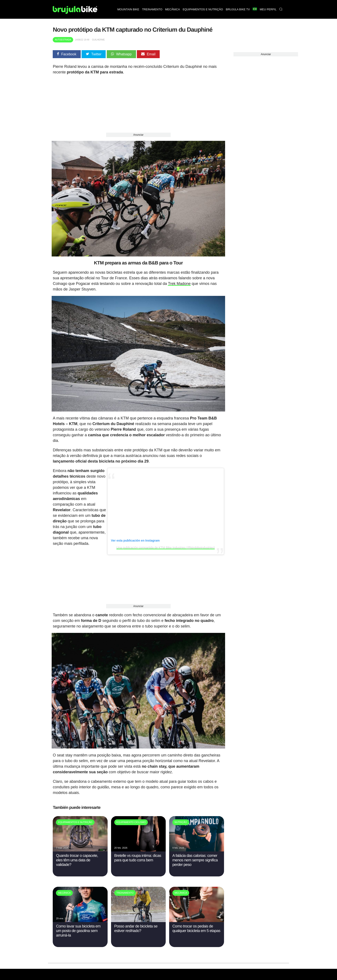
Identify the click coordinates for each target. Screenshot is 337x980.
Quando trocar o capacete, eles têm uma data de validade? (77, 855)
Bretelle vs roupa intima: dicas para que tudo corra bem (138, 853)
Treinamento (152, 9)
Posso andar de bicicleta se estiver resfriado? (136, 924)
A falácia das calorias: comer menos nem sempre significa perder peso (195, 855)
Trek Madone (179, 282)
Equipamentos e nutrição (203, 9)
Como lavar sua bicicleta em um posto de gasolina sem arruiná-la (78, 926)
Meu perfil (268, 9)
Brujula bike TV (238, 9)
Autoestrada (63, 40)
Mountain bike (128, 9)
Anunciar (138, 135)
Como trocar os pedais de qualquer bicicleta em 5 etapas (196, 924)
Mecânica (172, 9)
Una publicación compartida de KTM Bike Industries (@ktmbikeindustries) (166, 545)
